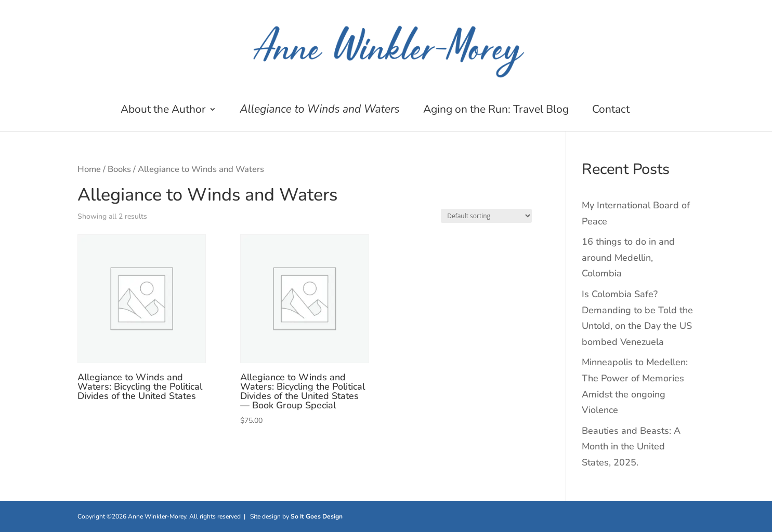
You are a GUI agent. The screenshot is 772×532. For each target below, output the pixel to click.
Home (89, 169)
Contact (611, 111)
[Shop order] (486, 216)
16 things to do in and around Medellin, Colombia (628, 257)
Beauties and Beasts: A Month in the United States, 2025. (631, 447)
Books (119, 169)
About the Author (163, 111)
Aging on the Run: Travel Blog (496, 111)
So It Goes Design (317, 516)
